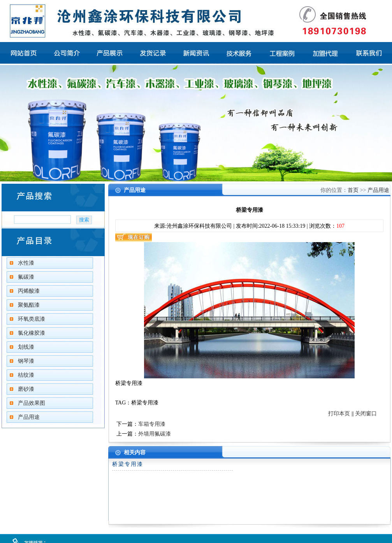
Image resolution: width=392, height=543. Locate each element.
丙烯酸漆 (29, 291)
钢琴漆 (26, 361)
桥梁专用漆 (128, 464)
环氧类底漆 (32, 319)
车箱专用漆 (152, 424)
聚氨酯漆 (29, 305)
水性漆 (26, 263)
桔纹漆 (26, 375)
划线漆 (26, 347)
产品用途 (29, 417)
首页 (353, 190)
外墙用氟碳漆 (155, 434)
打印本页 (339, 414)
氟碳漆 (26, 277)
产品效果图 (32, 403)
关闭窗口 (366, 414)
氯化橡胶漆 (32, 333)
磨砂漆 (26, 389)
